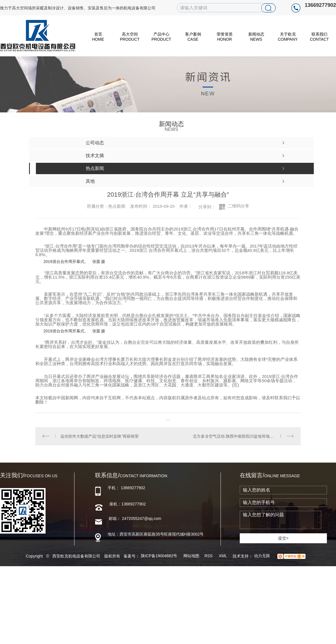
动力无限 (262, 556)
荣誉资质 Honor (225, 37)
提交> (283, 538)
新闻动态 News (256, 37)
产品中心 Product (161, 37)
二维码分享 (238, 206)
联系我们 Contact (319, 37)
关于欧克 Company (288, 37)
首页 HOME (98, 37)
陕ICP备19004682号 (159, 556)
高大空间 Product (130, 37)
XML (223, 556)
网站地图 (191, 556)
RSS (209, 556)
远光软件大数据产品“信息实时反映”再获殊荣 (100, 436)
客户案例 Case (193, 37)
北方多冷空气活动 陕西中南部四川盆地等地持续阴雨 (239, 436)
